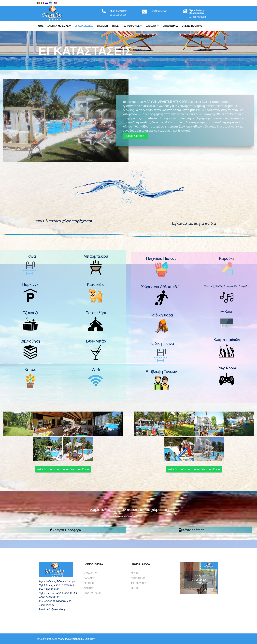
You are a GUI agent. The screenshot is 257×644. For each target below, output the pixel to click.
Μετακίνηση (91, 573)
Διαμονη (102, 26)
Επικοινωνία (138, 578)
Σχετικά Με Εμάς (58, 26)
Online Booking (192, 26)
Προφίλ (135, 573)
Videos (135, 588)
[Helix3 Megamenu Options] (219, 26)
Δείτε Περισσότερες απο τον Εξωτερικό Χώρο (63, 469)
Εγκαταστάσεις (84, 26)
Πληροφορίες (131, 26)
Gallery (151, 26)
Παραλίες (89, 578)
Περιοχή (89, 583)
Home (40, 26)
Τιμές (115, 26)
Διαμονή (89, 588)
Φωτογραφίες (139, 583)
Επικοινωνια (170, 26)
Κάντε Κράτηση (135, 136)
